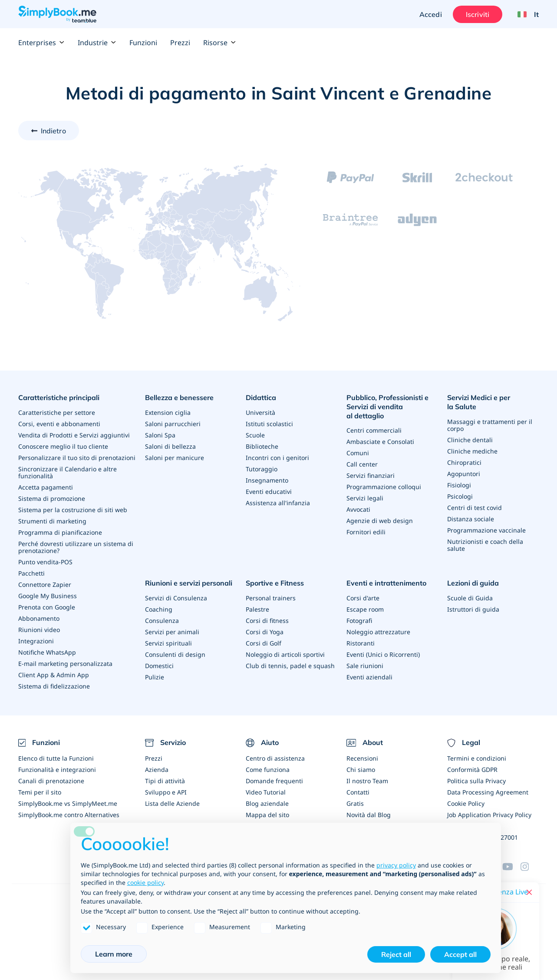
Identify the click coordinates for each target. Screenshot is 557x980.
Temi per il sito (40, 792)
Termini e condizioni (477, 758)
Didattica (261, 397)
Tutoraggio (262, 469)
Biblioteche (262, 446)
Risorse (220, 43)
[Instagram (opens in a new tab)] (530, 867)
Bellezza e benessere (179, 397)
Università (260, 412)
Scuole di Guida (470, 598)
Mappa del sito (267, 815)
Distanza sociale (471, 519)
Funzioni (143, 43)
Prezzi (180, 43)
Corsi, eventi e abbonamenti (59, 424)
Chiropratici (464, 462)
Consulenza (162, 621)
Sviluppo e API (166, 792)
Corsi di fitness (267, 621)
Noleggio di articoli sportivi (285, 654)
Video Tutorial (266, 792)
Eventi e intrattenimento (386, 583)
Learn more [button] (114, 954)
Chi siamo (361, 770)
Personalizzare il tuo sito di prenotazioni (77, 458)
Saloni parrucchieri (173, 424)
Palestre (257, 609)
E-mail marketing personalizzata (65, 664)
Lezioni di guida (473, 583)
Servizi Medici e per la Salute (479, 402)
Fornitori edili (366, 532)
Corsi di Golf (264, 643)
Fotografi (359, 621)
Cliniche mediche (472, 451)
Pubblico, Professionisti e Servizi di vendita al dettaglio (387, 407)
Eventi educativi (269, 492)
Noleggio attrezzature (378, 632)
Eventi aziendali (369, 677)
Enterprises (41, 43)
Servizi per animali (172, 632)
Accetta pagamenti (46, 487)
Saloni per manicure (175, 458)
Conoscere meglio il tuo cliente (63, 446)
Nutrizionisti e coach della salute (485, 545)
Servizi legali (365, 498)
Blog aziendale (267, 803)
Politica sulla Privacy (476, 781)
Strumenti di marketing (52, 521)
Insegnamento (267, 480)
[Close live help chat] (529, 892)
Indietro (53, 131)
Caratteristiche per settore (57, 412)
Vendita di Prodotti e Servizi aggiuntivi (74, 435)
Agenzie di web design (380, 521)
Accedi (431, 14)
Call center (362, 464)
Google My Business (48, 596)
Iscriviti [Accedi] (478, 14)
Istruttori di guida (473, 609)
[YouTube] (511, 867)
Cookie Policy (466, 803)
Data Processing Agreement (488, 792)
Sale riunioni (365, 666)
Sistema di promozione (52, 498)
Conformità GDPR (472, 770)
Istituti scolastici (269, 424)
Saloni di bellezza (170, 446)
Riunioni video (39, 630)
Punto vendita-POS (45, 562)
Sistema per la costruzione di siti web (73, 510)
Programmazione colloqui (384, 487)
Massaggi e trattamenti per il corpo (490, 425)
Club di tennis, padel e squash (290, 666)
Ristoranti (361, 643)
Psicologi (460, 496)
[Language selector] (525, 14)
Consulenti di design (175, 654)
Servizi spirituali (168, 643)
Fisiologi (459, 485)
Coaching (159, 609)
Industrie (97, 43)
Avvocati (358, 509)
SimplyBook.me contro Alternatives (69, 815)
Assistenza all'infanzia (278, 503)
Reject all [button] (396, 954)
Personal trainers (271, 598)
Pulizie (155, 677)
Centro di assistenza (275, 758)
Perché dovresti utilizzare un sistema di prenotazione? (76, 547)
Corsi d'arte (363, 598)
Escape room (365, 609)
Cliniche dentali (470, 440)
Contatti (358, 792)
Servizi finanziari (371, 475)
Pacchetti (31, 573)
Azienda (157, 770)
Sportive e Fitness (275, 583)
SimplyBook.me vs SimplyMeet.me (68, 803)
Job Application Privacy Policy (489, 815)
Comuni (358, 453)
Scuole (255, 435)
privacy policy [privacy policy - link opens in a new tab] (396, 865)
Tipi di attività (165, 781)
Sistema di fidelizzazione (54, 686)
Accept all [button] (460, 954)
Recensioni (362, 758)
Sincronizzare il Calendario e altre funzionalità (68, 472)
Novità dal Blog (369, 815)
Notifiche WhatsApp (47, 652)
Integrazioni (36, 641)
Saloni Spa (160, 435)
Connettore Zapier (45, 584)
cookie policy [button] (145, 882)
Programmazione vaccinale (486, 530)
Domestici (159, 666)
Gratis (355, 803)
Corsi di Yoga (265, 632)
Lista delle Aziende (172, 803)
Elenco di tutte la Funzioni (56, 758)
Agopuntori (464, 474)
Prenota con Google (47, 607)
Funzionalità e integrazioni (57, 770)
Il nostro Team (367, 781)
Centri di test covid (475, 508)
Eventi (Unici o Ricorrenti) (383, 654)
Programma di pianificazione (60, 532)
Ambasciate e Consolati (380, 442)
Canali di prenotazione (51, 781)
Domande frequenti (274, 781)
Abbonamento (39, 618)
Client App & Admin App (54, 675)
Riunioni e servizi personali (189, 583)
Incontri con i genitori (277, 458)
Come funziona (268, 770)
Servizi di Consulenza (176, 598)
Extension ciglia (168, 412)
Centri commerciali (374, 430)
